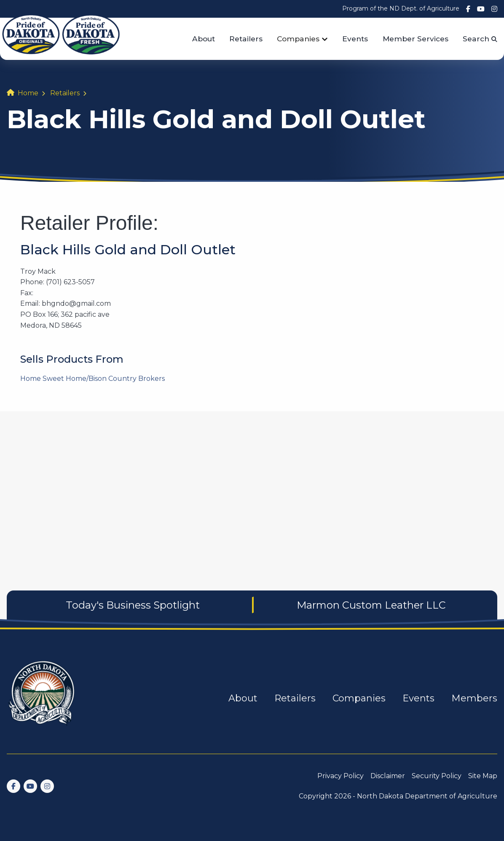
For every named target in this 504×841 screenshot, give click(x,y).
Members (474, 698)
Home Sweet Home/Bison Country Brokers (92, 379)
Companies (298, 39)
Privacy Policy (340, 776)
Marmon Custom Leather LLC (371, 605)
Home (28, 93)
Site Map (483, 776)
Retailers (246, 39)
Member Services (416, 39)
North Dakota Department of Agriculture (427, 796)
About (204, 39)
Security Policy (437, 776)
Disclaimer (388, 776)
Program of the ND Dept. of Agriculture (401, 8)
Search (480, 39)
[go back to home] (42, 698)
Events (355, 39)
